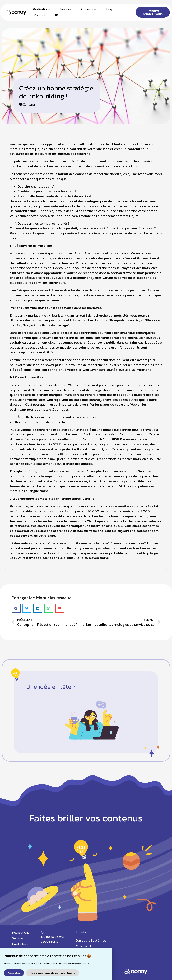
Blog (109, 9)
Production (88, 9)
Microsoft (83, 946)
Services (65, 9)
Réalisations (42, 9)
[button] (16, 608)
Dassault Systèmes (91, 940)
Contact (40, 15)
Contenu (29, 104)
